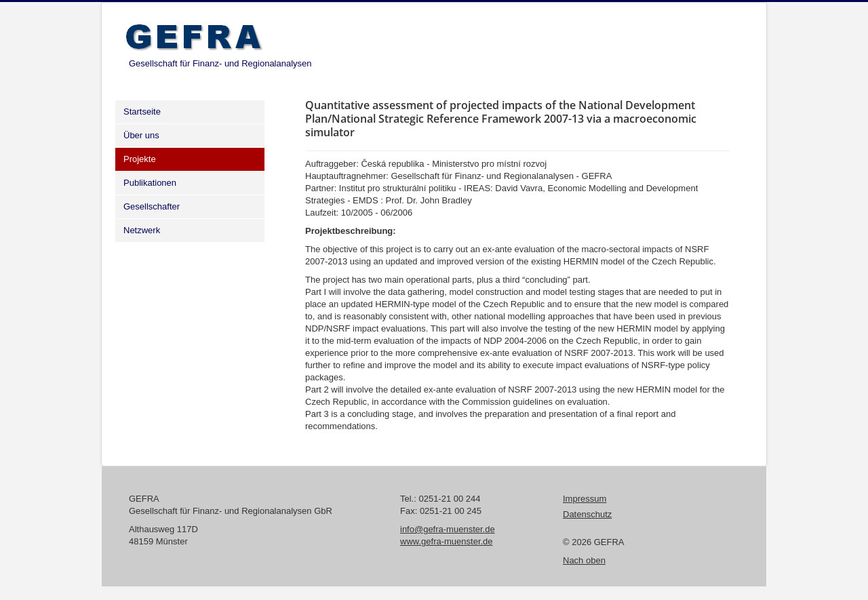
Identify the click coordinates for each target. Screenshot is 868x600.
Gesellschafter (152, 206)
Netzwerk (142, 230)
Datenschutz (587, 514)
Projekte (140, 159)
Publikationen (150, 183)
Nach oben (584, 560)
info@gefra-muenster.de (448, 529)
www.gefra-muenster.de (447, 541)
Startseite (142, 112)
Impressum (585, 499)
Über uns (141, 135)
